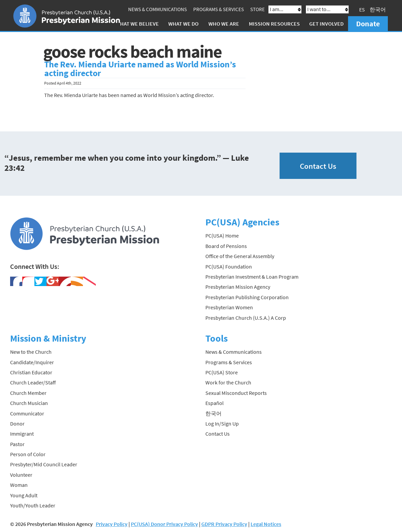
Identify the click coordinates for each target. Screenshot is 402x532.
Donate (368, 24)
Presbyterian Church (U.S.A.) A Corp (246, 318)
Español (214, 403)
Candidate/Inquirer (32, 362)
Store (257, 9)
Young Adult (24, 495)
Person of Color (28, 454)
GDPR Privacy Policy (224, 524)
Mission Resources (274, 24)
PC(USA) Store (222, 372)
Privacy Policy (112, 524)
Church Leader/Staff (33, 382)
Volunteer (21, 475)
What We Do (183, 24)
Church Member (28, 393)
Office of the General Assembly (240, 256)
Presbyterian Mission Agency (238, 287)
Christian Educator (31, 372)
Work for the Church (228, 382)
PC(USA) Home (222, 236)
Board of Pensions (226, 246)
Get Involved (326, 24)
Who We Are (224, 24)
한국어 (378, 9)
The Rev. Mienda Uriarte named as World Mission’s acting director (140, 69)
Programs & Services (219, 9)
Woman (19, 485)
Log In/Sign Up (222, 424)
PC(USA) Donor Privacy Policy (164, 524)
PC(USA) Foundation (229, 267)
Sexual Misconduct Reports (236, 393)
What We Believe (137, 24)
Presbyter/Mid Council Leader (44, 464)
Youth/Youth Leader (33, 505)
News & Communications (157, 9)
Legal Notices (266, 524)
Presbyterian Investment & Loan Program (252, 277)
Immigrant (22, 434)
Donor (17, 424)
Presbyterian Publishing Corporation (247, 297)
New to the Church (31, 352)
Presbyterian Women (229, 307)
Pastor (17, 444)
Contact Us (318, 166)
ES (362, 9)
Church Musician (29, 403)
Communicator (27, 413)
